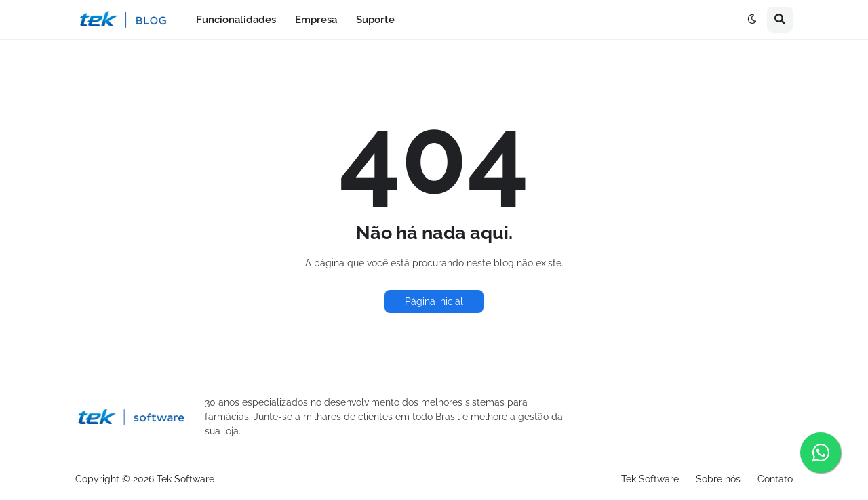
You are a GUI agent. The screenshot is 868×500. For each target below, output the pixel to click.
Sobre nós (718, 479)
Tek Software (185, 479)
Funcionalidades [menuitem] (236, 20)
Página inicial (434, 301)
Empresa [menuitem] (316, 20)
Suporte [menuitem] (375, 20)
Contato (775, 479)
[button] (752, 20)
